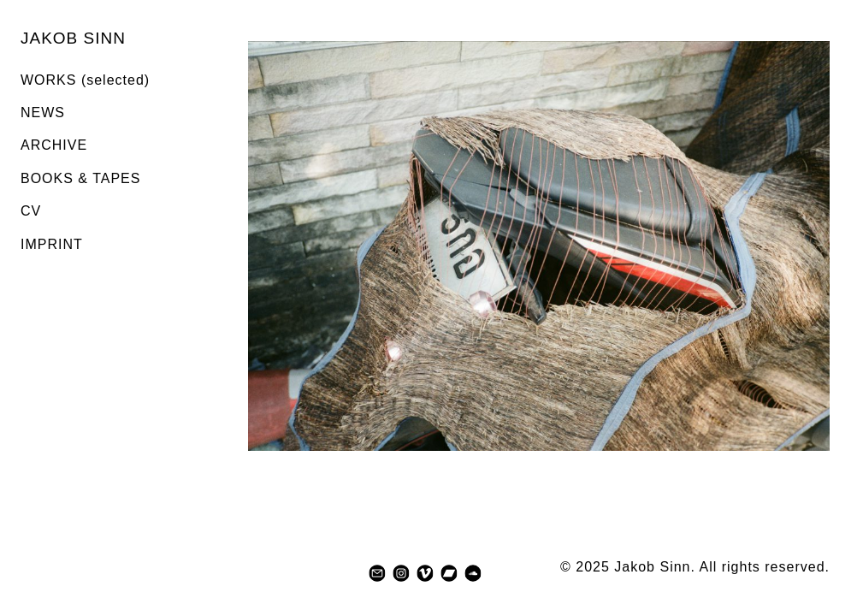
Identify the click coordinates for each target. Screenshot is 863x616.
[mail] (377, 573)
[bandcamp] (449, 573)
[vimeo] (425, 573)
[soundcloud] (473, 573)
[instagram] (401, 573)
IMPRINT (52, 244)
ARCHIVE (54, 145)
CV (31, 211)
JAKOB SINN (73, 38)
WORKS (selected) (85, 80)
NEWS (43, 113)
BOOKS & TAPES (80, 178)
